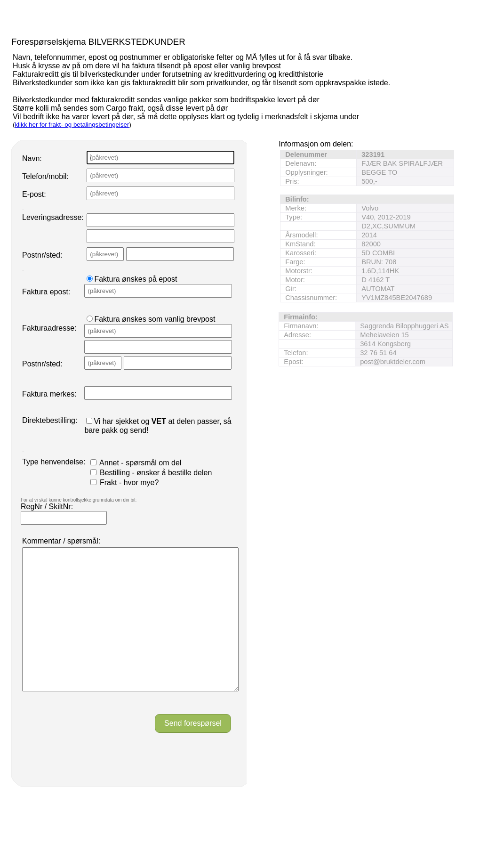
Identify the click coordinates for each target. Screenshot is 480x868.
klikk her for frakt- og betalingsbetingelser (72, 125)
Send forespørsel (193, 751)
